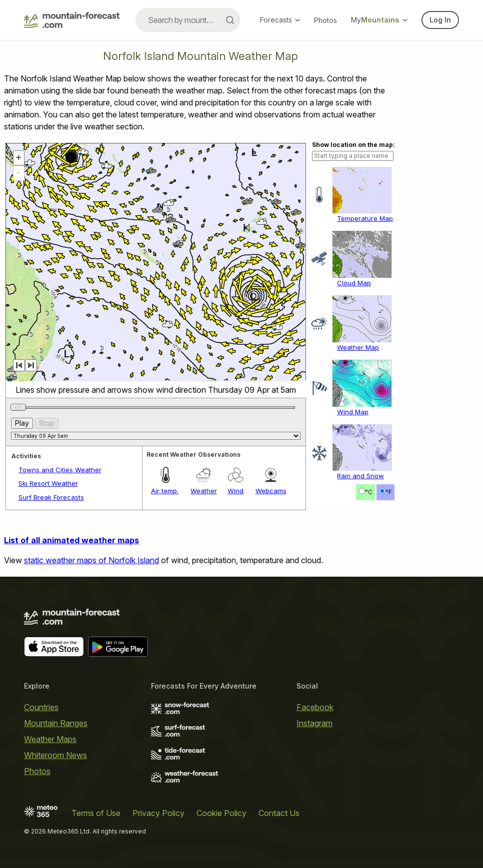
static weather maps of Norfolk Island (91, 560)
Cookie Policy (221, 813)
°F (389, 492)
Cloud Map (354, 283)
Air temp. (165, 491)
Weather (204, 491)
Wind (235, 491)
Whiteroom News (55, 755)
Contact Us (279, 813)
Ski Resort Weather (48, 483)
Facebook (315, 707)
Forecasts (280, 20)
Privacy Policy (158, 813)
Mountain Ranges (56, 723)
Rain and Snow (360, 476)
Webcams (271, 491)
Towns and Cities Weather (60, 470)
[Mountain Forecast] (72, 20)
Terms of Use (96, 813)
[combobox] (188, 20)
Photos (325, 20)
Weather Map (358, 347)
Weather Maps (50, 739)
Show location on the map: (353, 145)
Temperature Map (365, 218)
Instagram (314, 723)
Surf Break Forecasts (51, 497)
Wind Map (353, 412)
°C (369, 492)
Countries (41, 707)
